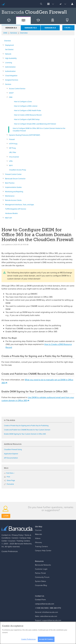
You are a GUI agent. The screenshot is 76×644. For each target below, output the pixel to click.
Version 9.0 (50, 28)
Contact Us (6, 535)
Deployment (9, 45)
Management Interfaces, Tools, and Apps (20, 205)
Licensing (9, 63)
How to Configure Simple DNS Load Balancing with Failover (35, 124)
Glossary (38, 542)
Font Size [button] (8, 473)
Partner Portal (40, 573)
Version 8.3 (11, 28)
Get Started (9, 49)
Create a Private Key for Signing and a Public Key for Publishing (26, 425)
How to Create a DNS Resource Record (28, 115)
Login (6, 516)
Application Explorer (11, 454)
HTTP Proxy (13, 144)
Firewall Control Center (13, 174)
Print (7, 477)
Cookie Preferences (10, 551)
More (69, 28)
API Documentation (11, 458)
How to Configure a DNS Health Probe (28, 110)
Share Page (9, 480)
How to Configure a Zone (23, 101)
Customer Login (41, 569)
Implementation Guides (13, 187)
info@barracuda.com (50, 612)
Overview (8, 41)
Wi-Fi (11, 165)
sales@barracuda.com (49, 616)
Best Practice (10, 183)
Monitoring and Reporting (14, 192)
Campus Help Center (43, 551)
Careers (15, 538)
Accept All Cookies (46, 640)
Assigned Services (12, 80)
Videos (38, 538)
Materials (39, 534)
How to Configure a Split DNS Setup (27, 119)
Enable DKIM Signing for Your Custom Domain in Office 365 (25, 434)
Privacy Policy (18, 535)
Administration (10, 67)
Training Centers (23, 541)
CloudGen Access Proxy (18, 170)
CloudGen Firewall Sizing (13, 449)
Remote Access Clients (13, 200)
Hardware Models (11, 213)
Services (8, 84)
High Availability (11, 58)
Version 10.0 (31, 28)
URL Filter (13, 152)
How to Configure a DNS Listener (26, 106)
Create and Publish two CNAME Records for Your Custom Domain (27, 430)
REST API (9, 218)
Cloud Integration (11, 76)
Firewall (12, 139)
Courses (12, 541)
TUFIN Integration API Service (16, 209)
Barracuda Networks (23, 544)
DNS (11, 97)
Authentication (10, 71)
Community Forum (42, 577)
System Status (41, 581)
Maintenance (10, 196)
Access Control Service (17, 89)
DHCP (11, 93)
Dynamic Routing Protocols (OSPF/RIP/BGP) (25, 135)
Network (8, 54)
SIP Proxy (12, 148)
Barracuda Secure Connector (15, 179)
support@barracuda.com (52, 620)
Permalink (9, 484)
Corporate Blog (41, 585)
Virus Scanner (14, 157)
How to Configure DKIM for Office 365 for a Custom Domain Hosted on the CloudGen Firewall (39, 129)
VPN (11, 161)
